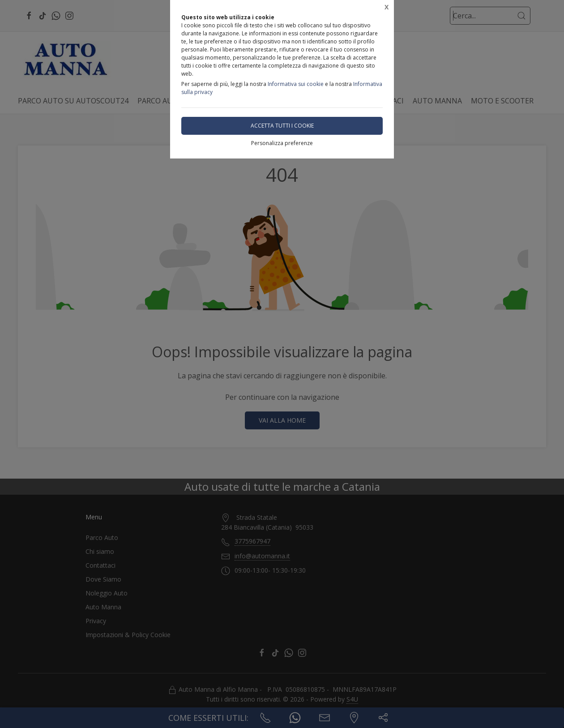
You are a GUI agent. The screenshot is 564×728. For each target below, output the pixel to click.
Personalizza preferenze (282, 143)
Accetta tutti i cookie (282, 126)
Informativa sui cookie (296, 84)
